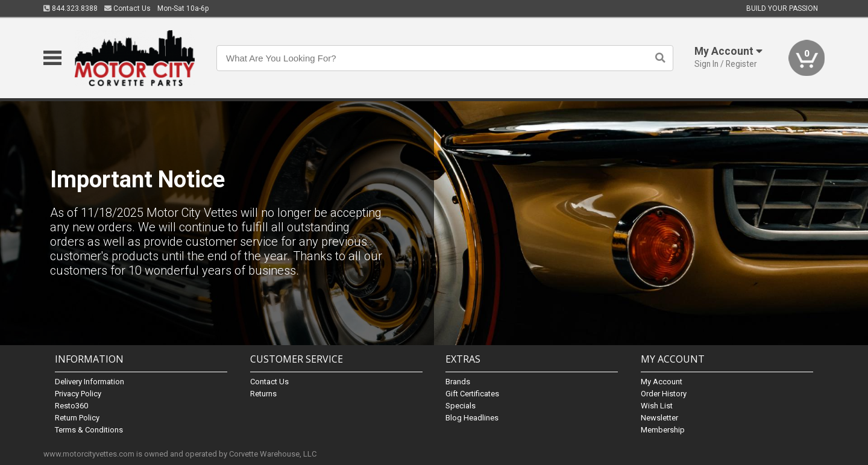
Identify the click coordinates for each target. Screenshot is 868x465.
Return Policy (77, 418)
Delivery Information (90, 382)
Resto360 (71, 406)
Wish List (657, 406)
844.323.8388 (71, 8)
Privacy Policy (78, 394)
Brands (458, 382)
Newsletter (659, 418)
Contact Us (127, 8)
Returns (263, 394)
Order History (664, 394)
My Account (662, 382)
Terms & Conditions (89, 430)
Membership (663, 430)
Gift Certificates (472, 394)
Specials (461, 406)
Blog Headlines (472, 418)
